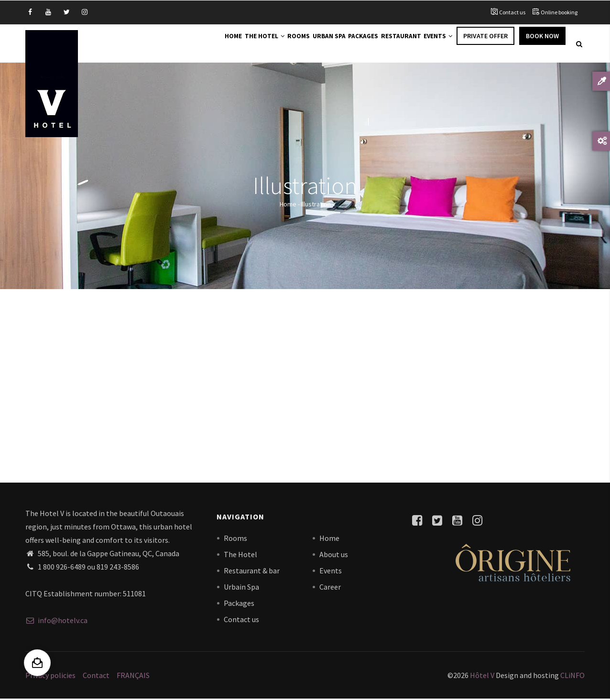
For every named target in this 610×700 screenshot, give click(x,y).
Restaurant (391, 44)
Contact (96, 676)
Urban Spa (305, 44)
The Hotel (228, 44)
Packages (346, 44)
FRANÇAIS (133, 676)
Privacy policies (50, 676)
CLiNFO (572, 676)
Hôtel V (482, 676)
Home (190, 44)
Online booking (559, 12)
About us (334, 555)
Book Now (542, 44)
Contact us (512, 12)
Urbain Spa (241, 588)
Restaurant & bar (252, 571)
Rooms (269, 44)
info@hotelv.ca (56, 622)
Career (330, 588)
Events (435, 44)
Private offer (485, 44)
